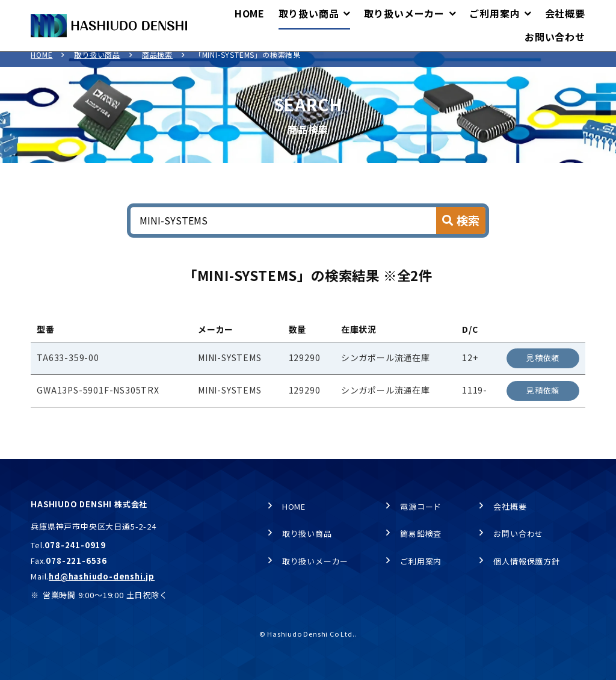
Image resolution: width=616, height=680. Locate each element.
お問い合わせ (518, 534)
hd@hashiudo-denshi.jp (102, 577)
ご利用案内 (421, 562)
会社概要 (510, 507)
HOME (42, 63)
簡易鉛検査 (421, 534)
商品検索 (157, 63)
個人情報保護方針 (526, 562)
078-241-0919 (75, 546)
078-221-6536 (76, 561)
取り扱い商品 (97, 63)
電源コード (421, 507)
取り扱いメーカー (315, 562)
